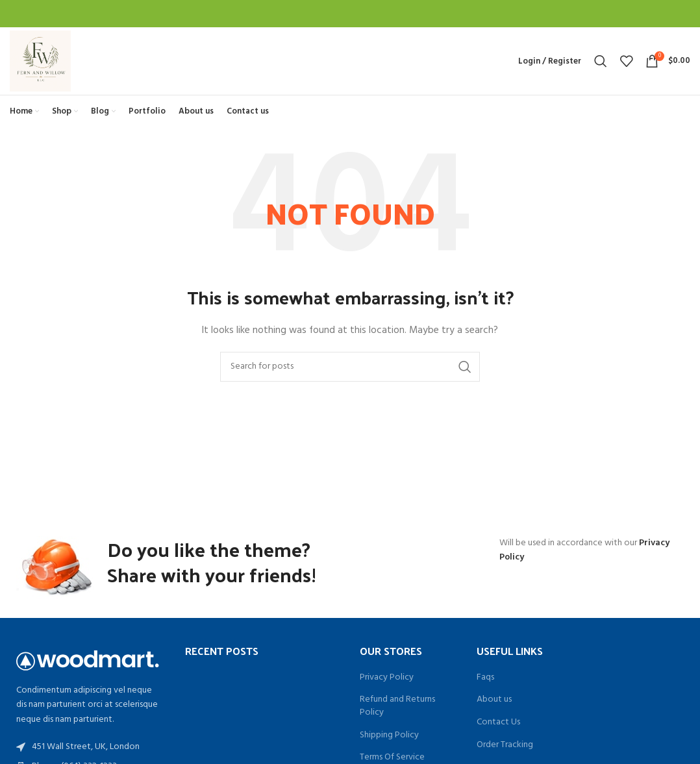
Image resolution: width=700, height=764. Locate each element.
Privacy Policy (387, 678)
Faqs (485, 678)
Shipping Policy (389, 735)
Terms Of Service (392, 758)
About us (494, 700)
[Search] (601, 61)
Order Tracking (505, 745)
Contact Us (498, 722)
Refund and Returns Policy (397, 706)
